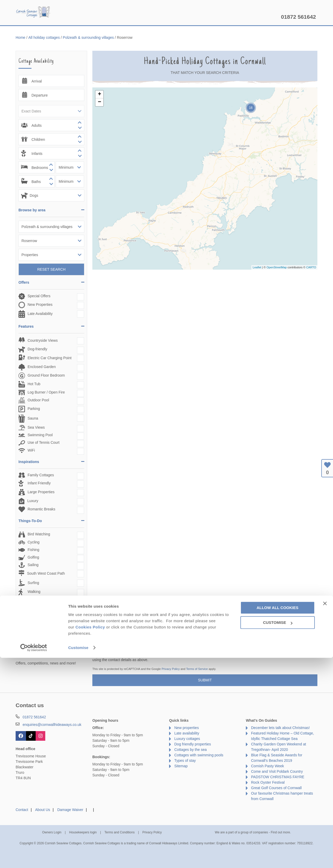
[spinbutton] (51, 125)
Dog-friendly (37, 349)
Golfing (33, 557)
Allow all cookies (277, 818)
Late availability (187, 733)
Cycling (34, 542)
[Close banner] (325, 813)
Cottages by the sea (191, 750)
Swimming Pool (40, 435)
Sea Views (36, 427)
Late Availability (40, 314)
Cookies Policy (90, 837)
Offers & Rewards (173, 17)
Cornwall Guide (217, 17)
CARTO (311, 267)
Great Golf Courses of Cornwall (276, 788)
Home (65, 17)
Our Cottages (97, 17)
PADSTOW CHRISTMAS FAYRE (278, 777)
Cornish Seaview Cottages (34, 13)
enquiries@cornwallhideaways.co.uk (52, 725)
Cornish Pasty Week (268, 766)
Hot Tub (34, 384)
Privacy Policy (171, 669)
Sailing (33, 565)
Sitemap (181, 766)
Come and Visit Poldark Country (277, 771)
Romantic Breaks (41, 509)
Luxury (33, 501)
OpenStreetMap (277, 267)
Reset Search (51, 269)
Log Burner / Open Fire (46, 392)
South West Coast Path (46, 573)
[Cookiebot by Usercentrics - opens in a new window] (34, 858)
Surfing (33, 583)
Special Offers (39, 296)
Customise (78, 858)
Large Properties (41, 492)
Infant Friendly (39, 483)
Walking (34, 592)
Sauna (33, 418)
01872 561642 (298, 17)
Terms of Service (197, 669)
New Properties (40, 305)
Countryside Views (43, 340)
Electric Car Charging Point (50, 358)
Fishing (33, 550)
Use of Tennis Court (44, 442)
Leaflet (257, 267)
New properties (187, 728)
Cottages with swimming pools (199, 755)
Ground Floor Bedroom (46, 375)
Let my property (260, 17)
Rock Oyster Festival (268, 782)
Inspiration (133, 17)
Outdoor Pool (38, 400)
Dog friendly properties (193, 744)
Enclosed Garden (42, 367)
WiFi (31, 450)
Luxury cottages (187, 739)
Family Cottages (41, 475)
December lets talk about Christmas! (280, 728)
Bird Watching (39, 534)
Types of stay (185, 761)
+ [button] (100, 94)
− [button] (100, 102)
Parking (34, 409)
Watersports (37, 601)
